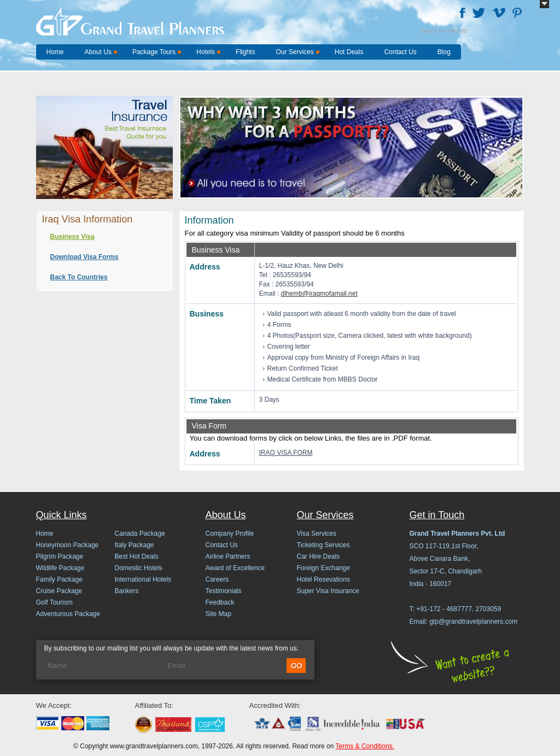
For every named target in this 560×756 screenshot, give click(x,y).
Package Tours (154, 52)
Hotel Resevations (323, 579)
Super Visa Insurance (328, 591)
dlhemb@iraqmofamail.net (319, 294)
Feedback (220, 602)
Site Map (218, 614)
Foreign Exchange (323, 568)
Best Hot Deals (137, 556)
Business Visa (72, 237)
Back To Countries (79, 277)
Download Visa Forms (84, 257)
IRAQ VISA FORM (286, 453)
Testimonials (224, 591)
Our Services (294, 52)
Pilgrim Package (60, 556)
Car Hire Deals (319, 556)
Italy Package (135, 545)
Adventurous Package (68, 614)
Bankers (127, 591)
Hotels (206, 52)
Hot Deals (349, 52)
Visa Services (317, 534)
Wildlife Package (60, 568)
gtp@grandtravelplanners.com (473, 622)
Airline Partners (228, 556)
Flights (245, 52)
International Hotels (143, 579)
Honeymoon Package (68, 545)
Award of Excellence (235, 568)
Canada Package (140, 534)
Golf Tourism (54, 602)
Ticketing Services (323, 545)
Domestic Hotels (139, 568)
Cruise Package (59, 591)
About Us (98, 52)
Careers (217, 579)
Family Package (59, 579)
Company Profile (230, 534)
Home (55, 52)
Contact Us (400, 52)
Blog (444, 52)
